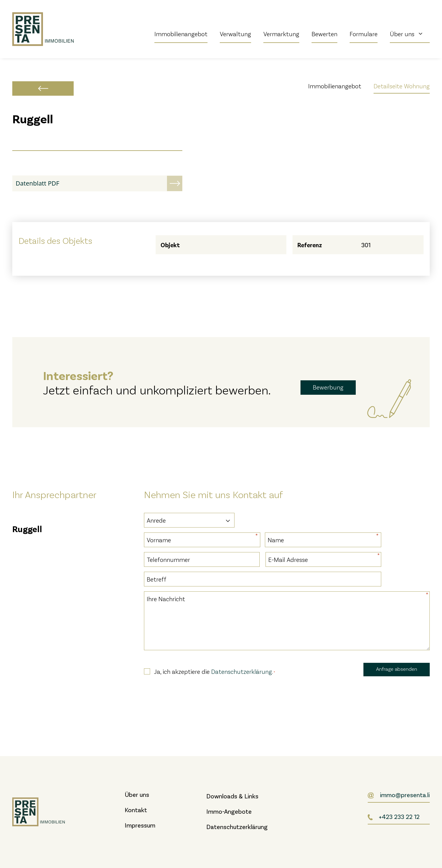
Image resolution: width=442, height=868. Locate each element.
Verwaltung (235, 34)
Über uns (410, 34)
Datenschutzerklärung (242, 671)
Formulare (364, 34)
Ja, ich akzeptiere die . (215, 671)
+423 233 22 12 (399, 816)
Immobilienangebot (181, 34)
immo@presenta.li (405, 795)
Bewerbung (328, 387)
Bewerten (324, 34)
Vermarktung (281, 34)
